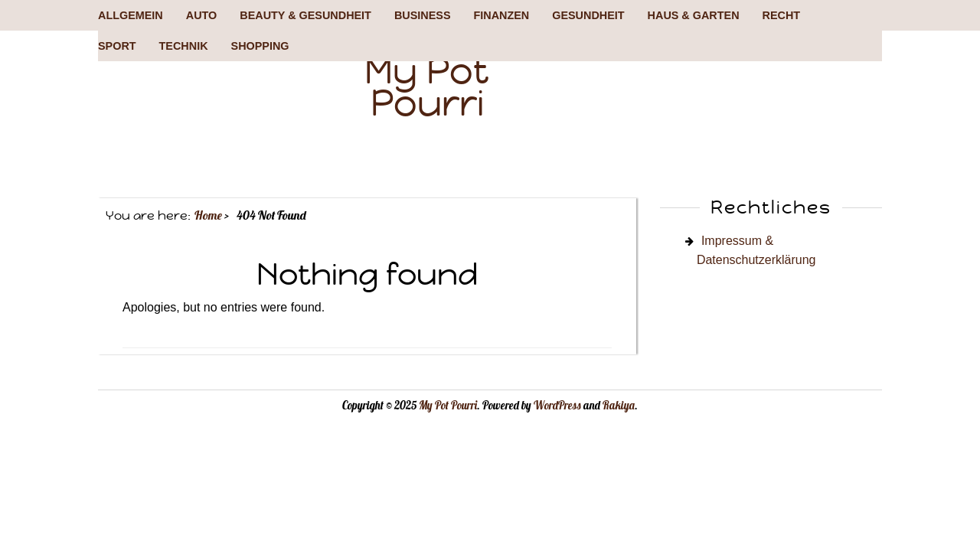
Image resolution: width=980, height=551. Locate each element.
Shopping (260, 46)
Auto (202, 15)
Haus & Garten (694, 15)
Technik (184, 46)
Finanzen (501, 15)
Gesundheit (588, 15)
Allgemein (131, 15)
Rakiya (619, 406)
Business (423, 15)
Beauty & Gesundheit (305, 15)
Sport (117, 46)
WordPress (557, 406)
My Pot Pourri (427, 87)
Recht (782, 15)
